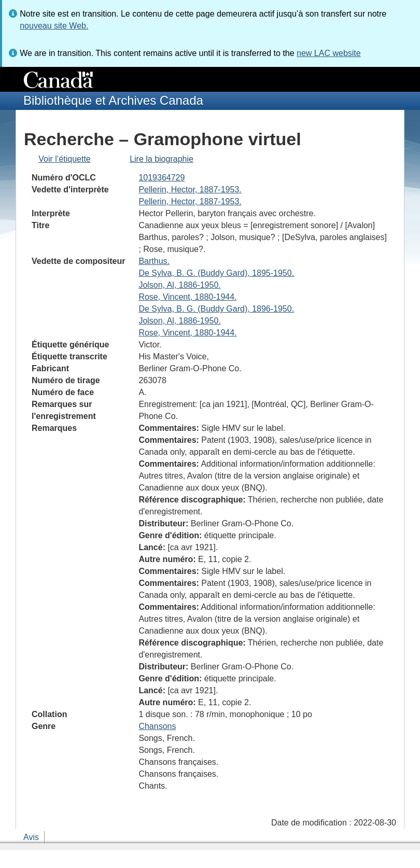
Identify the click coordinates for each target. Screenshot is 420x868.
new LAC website (329, 53)
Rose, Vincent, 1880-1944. (187, 297)
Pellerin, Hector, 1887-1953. (190, 190)
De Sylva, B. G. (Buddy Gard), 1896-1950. (216, 309)
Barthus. (154, 261)
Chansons (157, 726)
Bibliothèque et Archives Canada (113, 100)
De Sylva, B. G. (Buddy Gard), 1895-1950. (216, 273)
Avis (31, 837)
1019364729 (162, 178)
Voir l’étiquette (65, 159)
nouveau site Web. (54, 26)
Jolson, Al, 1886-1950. (179, 285)
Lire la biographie (162, 159)
